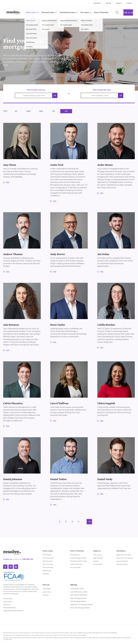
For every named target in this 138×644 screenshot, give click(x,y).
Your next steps (76, 567)
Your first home (48, 564)
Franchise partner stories (79, 561)
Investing (46, 574)
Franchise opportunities (78, 558)
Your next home (48, 567)
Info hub (46, 585)
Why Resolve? (75, 555)
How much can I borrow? (125, 558)
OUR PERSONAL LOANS (79, 592)
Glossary (46, 595)
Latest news (47, 592)
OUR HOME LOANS (77, 589)
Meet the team (98, 558)
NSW (28, 111)
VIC (54, 111)
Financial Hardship (10, 608)
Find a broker (47, 555)
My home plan (48, 561)
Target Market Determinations (13, 611)
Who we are (98, 555)
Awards (96, 561)
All (16, 111)
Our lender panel (48, 558)
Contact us (8, 559)
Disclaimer (7, 605)
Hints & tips (47, 589)
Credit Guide (7, 602)
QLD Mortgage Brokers (78, 601)
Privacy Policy (8, 599)
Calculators (121, 551)
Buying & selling (122, 564)
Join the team (98, 564)
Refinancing (47, 571)
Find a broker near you (36, 90)
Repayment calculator (124, 555)
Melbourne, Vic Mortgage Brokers (82, 605)
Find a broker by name (102, 90)
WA (66, 111)
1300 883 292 (28, 559)
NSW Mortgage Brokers (78, 598)
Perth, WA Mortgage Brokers (80, 608)
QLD (41, 111)
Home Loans (48, 551)
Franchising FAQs (76, 564)
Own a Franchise (77, 551)
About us (97, 551)
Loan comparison (122, 561)
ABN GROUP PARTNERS (79, 595)
